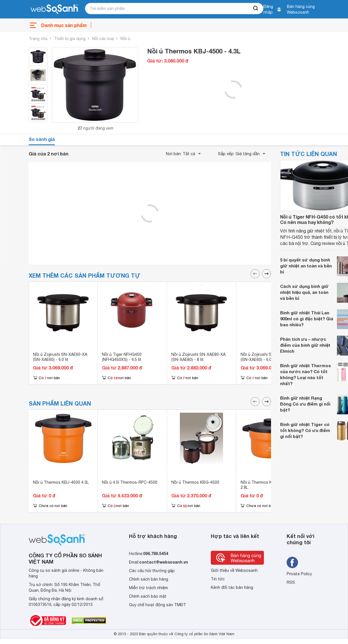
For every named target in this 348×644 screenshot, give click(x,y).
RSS (291, 582)
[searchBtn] (256, 9)
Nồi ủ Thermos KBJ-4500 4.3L (61, 482)
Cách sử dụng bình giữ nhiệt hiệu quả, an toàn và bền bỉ (304, 292)
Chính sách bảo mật (148, 596)
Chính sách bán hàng (149, 579)
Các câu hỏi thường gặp (152, 571)
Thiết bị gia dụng (70, 39)
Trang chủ (38, 39)
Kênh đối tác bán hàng (232, 587)
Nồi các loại (103, 39)
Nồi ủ (125, 39)
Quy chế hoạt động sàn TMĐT (158, 605)
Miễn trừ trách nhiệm (148, 588)
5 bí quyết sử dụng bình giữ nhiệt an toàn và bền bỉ (306, 266)
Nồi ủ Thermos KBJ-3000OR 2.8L (267, 485)
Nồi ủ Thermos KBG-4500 (195, 482)
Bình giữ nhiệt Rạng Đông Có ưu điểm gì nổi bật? (305, 404)
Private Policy (299, 574)
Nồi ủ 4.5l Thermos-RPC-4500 (130, 482)
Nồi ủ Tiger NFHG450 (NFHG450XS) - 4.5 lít (122, 357)
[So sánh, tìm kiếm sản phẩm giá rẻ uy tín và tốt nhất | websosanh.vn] (54, 9)
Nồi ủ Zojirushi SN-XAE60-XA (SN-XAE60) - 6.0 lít (60, 357)
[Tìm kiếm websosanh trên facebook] (292, 562)
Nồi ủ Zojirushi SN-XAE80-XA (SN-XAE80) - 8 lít (198, 357)
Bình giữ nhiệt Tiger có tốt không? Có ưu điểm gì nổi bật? (305, 430)
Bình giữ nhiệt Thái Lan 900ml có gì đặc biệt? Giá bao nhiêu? (307, 319)
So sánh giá (42, 139)
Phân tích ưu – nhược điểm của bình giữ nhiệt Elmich (305, 345)
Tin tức (218, 579)
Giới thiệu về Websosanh (234, 570)
